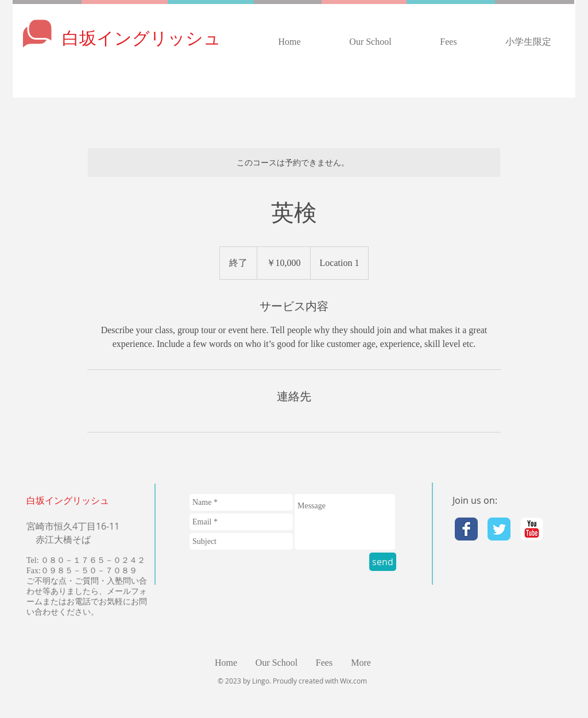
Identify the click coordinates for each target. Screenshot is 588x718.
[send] (383, 562)
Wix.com (353, 681)
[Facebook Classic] (466, 529)
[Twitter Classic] (499, 529)
